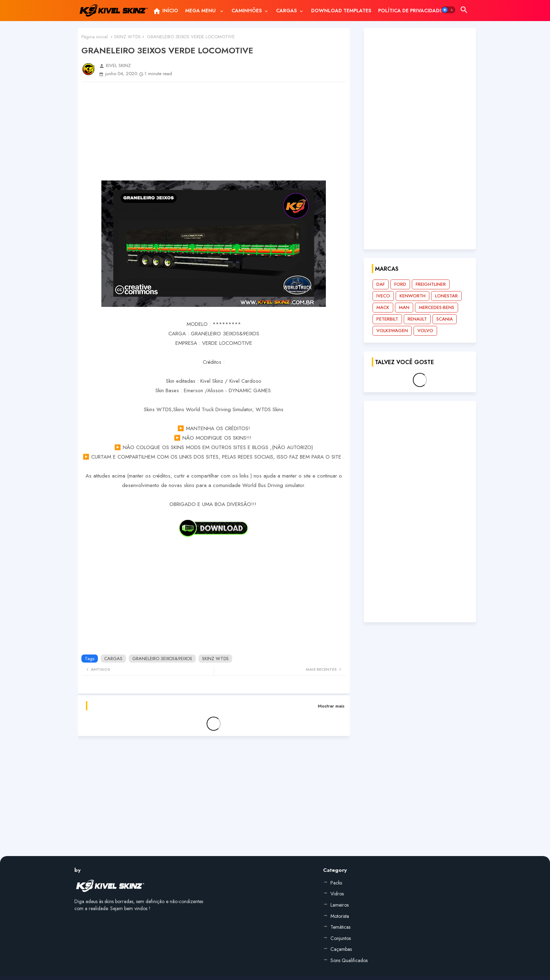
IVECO (383, 296)
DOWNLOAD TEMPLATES (341, 11)
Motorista (340, 916)
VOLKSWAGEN (392, 331)
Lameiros (340, 905)
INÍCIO (165, 11)
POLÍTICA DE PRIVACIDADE (410, 11)
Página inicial (95, 37)
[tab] (165, 11)
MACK (383, 307)
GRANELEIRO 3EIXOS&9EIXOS (162, 659)
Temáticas (340, 927)
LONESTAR (446, 296)
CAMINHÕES (247, 11)
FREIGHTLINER (431, 284)
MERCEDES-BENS (437, 307)
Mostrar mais (331, 706)
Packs (336, 883)
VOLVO (425, 331)
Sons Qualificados (349, 960)
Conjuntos (341, 938)
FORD (400, 284)
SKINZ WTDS (127, 37)
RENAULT (417, 319)
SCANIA (445, 319)
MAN (404, 307)
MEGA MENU (201, 11)
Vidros (337, 894)
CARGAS (286, 11)
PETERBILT (387, 319)
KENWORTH (412, 296)
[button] (448, 10)
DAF (381, 284)
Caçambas (341, 949)
